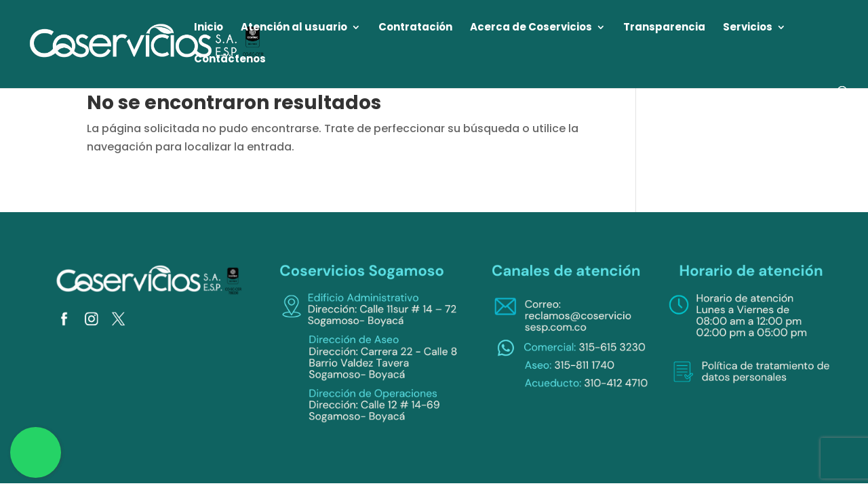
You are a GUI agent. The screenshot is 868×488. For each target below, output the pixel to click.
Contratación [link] (415, 28)
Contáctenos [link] (230, 60)
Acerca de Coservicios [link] (531, 28)
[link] (147, 43)
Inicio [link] (209, 28)
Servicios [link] (748, 28)
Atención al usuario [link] (294, 28)
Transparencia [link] (664, 28)
